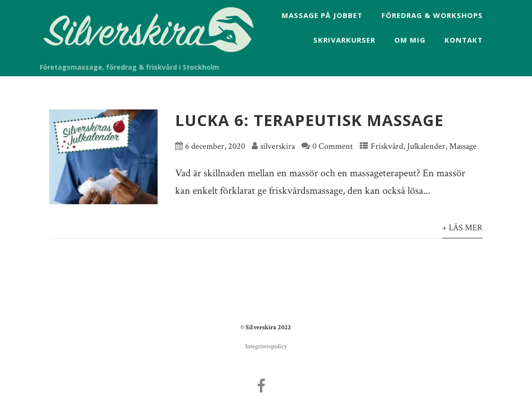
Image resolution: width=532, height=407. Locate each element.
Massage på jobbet (322, 15)
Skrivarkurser (344, 40)
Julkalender (426, 146)
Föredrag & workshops (432, 15)
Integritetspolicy (266, 346)
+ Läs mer (462, 228)
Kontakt (464, 40)
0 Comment (333, 146)
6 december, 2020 (215, 146)
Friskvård (387, 146)
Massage (463, 146)
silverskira (278, 146)
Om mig (410, 40)
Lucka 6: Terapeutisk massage (309, 120)
